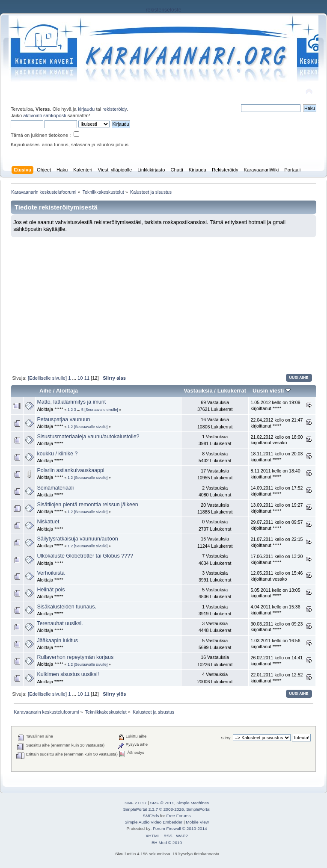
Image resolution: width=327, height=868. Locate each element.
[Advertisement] (163, 301)
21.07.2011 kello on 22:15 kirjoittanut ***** (276, 542)
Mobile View (197, 822)
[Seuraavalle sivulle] (101, 410)
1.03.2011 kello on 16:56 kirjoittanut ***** (275, 644)
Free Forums (178, 816)
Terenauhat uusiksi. (60, 623)
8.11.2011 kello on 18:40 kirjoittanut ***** (275, 474)
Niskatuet (48, 522)
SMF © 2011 (162, 803)
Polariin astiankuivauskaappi (70, 470)
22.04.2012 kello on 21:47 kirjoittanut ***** (276, 423)
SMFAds (151, 816)
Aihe (45, 391)
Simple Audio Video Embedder (153, 822)
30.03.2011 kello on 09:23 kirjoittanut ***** (276, 627)
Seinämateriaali (55, 488)
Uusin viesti (272, 391)
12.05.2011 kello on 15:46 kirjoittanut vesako (276, 576)
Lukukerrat (232, 391)
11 (87, 378)
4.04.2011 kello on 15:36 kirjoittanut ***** (275, 610)
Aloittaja (67, 391)
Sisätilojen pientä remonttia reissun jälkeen (87, 505)
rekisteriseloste (163, 10)
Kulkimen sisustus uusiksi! (68, 674)
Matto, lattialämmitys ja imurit (71, 402)
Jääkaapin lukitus (57, 641)
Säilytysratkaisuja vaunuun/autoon (77, 539)
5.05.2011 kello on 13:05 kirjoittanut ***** (275, 593)
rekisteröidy (114, 109)
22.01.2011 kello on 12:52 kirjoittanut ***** (276, 678)
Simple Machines (193, 803)
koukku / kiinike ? (57, 454)
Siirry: (226, 738)
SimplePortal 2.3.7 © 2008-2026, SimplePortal (166, 809)
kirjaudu (86, 109)
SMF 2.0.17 (136, 803)
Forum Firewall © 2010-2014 (180, 828)
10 (80, 378)
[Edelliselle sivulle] (47, 378)
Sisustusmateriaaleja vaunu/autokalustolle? (88, 437)
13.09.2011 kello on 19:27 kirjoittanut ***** (276, 508)
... (75, 378)
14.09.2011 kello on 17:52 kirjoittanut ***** (276, 491)
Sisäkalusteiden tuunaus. (67, 607)
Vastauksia (198, 391)
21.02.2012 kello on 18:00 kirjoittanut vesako (276, 440)
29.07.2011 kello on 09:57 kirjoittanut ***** (276, 525)
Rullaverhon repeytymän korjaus (75, 657)
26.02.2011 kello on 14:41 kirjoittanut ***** (276, 661)
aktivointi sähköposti (45, 115)
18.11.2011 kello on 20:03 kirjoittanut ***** (276, 457)
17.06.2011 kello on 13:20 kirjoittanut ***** (276, 559)
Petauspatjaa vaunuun (63, 419)
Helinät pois (51, 590)
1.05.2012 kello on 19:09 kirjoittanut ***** (275, 405)
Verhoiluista (51, 573)
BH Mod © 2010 (167, 843)
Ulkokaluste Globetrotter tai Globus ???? (85, 556)
